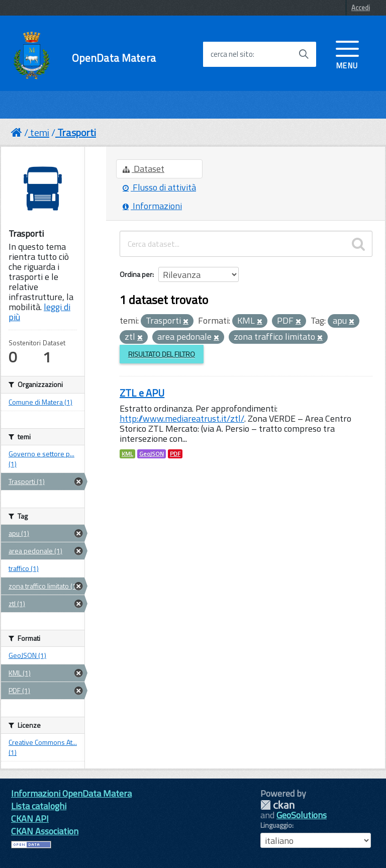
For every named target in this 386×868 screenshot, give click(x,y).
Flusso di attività (159, 187)
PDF (175, 454)
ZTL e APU (142, 393)
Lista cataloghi (39, 806)
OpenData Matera (114, 58)
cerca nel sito (232, 54)
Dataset (143, 169)
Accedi (361, 8)
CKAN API (30, 818)
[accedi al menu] (347, 54)
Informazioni (152, 206)
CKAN (277, 805)
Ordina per (136, 274)
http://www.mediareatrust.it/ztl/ (182, 418)
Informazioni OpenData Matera (71, 793)
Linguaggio (276, 825)
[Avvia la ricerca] (304, 54)
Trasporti (77, 132)
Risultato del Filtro (162, 354)
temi (40, 132)
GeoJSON (152, 454)
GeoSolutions (302, 815)
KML (127, 454)
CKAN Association (45, 831)
